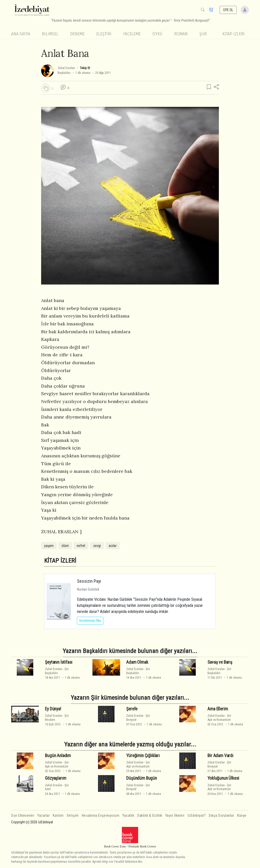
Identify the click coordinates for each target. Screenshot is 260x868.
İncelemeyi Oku (90, 621)
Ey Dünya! (53, 709)
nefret (81, 546)
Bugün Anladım (58, 756)
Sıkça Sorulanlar (221, 816)
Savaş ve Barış (220, 662)
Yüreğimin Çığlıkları (143, 756)
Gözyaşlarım (55, 778)
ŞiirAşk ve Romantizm (219, 717)
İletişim (73, 816)
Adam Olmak (137, 662)
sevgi (97, 546)
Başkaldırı (64, 73)
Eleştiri (104, 34)
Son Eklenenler (23, 816)
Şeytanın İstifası (59, 662)
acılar (113, 546)
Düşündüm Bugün (142, 778)
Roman (181, 34)
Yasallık (128, 816)
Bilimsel (50, 34)
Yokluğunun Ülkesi (223, 778)
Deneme (77, 34)
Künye (242, 816)
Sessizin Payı (89, 581)
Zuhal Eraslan (66, 68)
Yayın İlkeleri (175, 816)
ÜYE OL (228, 10)
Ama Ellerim (218, 709)
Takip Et (85, 68)
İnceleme (132, 34)
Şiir (203, 34)
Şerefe (132, 709)
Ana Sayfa (21, 34)
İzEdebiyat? (197, 816)
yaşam (49, 546)
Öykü (157, 34)
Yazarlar (44, 816)
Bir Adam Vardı (220, 756)
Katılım (58, 816)
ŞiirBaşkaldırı (57, 671)
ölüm (65, 546)
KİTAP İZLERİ (234, 34)
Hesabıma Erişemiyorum (101, 816)
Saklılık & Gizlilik (150, 816)
